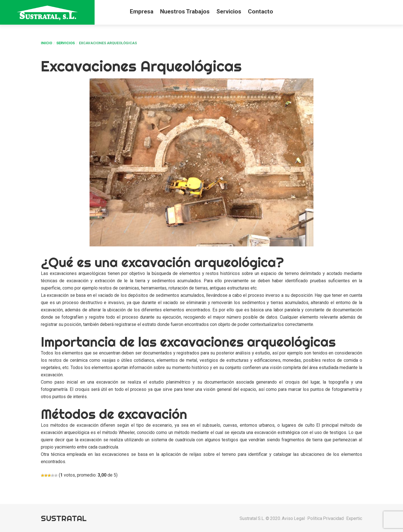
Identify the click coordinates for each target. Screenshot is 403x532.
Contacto (261, 11)
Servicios (229, 11)
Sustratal (64, 518)
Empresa (142, 11)
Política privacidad (325, 518)
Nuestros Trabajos (185, 11)
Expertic (354, 518)
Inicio (46, 43)
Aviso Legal (293, 518)
